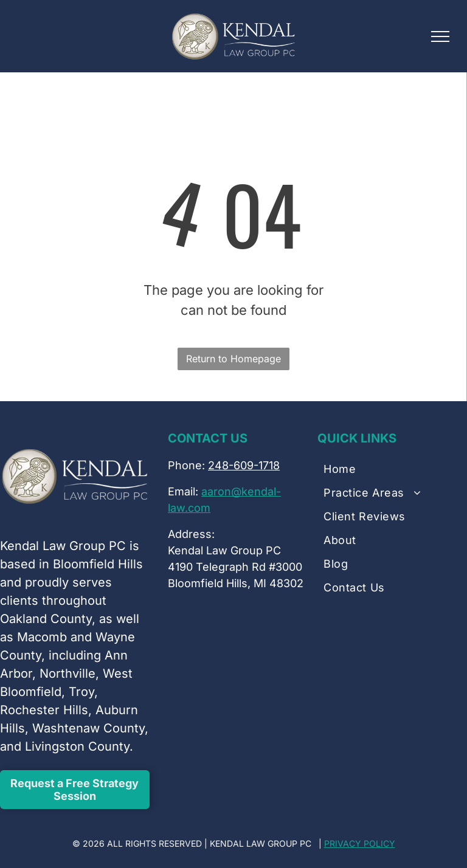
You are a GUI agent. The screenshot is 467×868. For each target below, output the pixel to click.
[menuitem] (392, 473)
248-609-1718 (244, 465)
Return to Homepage (233, 359)
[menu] (440, 36)
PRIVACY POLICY (360, 843)
